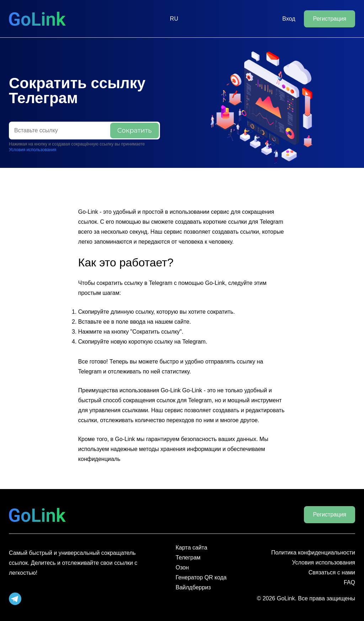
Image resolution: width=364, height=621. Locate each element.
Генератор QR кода (201, 577)
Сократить (135, 131)
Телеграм (188, 558)
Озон (182, 567)
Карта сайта (191, 548)
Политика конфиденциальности (313, 553)
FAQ (349, 582)
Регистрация (330, 19)
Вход (289, 19)
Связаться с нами (332, 572)
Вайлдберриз (193, 587)
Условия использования (33, 150)
